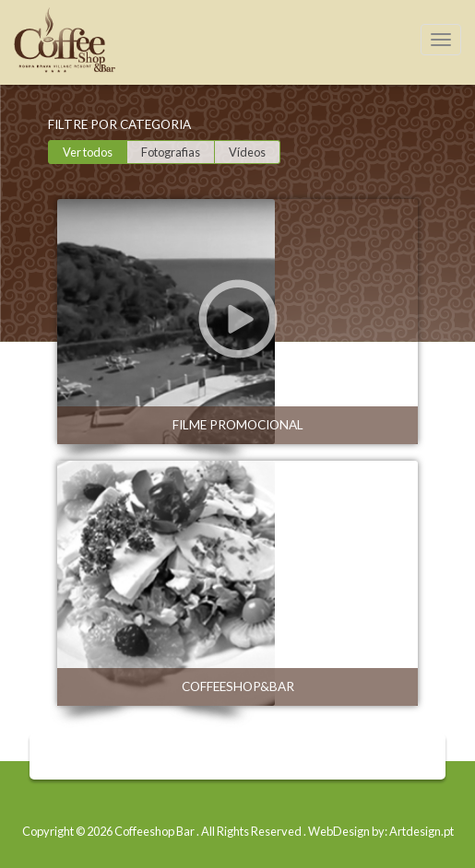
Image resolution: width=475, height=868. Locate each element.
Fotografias (171, 152)
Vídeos (247, 152)
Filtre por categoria (119, 124)
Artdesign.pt (422, 831)
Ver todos (88, 152)
